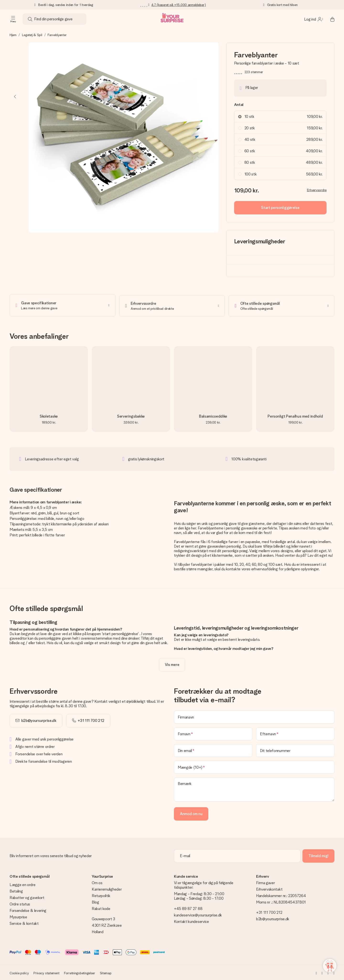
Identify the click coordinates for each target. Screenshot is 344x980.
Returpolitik (101, 895)
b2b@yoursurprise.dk (39, 720)
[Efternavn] (295, 733)
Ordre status (20, 903)
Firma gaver (265, 882)
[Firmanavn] (254, 716)
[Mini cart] (330, 19)
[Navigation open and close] (13, 19)
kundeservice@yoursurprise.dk (198, 914)
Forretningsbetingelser (80, 972)
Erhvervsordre (317, 190)
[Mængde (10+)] (254, 766)
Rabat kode (101, 908)
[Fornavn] (213, 733)
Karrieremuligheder (107, 888)
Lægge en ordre (23, 884)
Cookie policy (19, 972)
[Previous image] (15, 97)
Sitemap (106, 972)
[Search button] (30, 19)
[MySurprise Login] (314, 19)
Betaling (16, 890)
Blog (95, 901)
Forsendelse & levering (28, 910)
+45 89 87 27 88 (188, 908)
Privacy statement (46, 972)
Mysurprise (18, 916)
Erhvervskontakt (269, 888)
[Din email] (213, 750)
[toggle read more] (172, 664)
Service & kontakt (24, 923)
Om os (97, 882)
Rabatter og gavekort (27, 897)
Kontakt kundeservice (191, 921)
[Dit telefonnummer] (295, 750)
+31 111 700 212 (269, 912)
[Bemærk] (254, 789)
